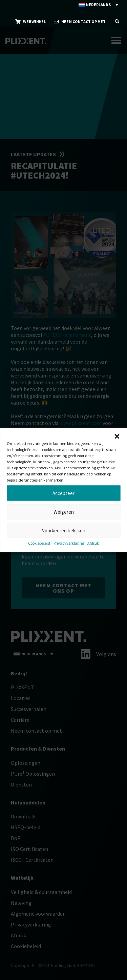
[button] (117, 436)
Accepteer (63, 493)
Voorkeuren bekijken (64, 530)
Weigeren (64, 512)
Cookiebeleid (39, 543)
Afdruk (93, 543)
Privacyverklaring (69, 543)
